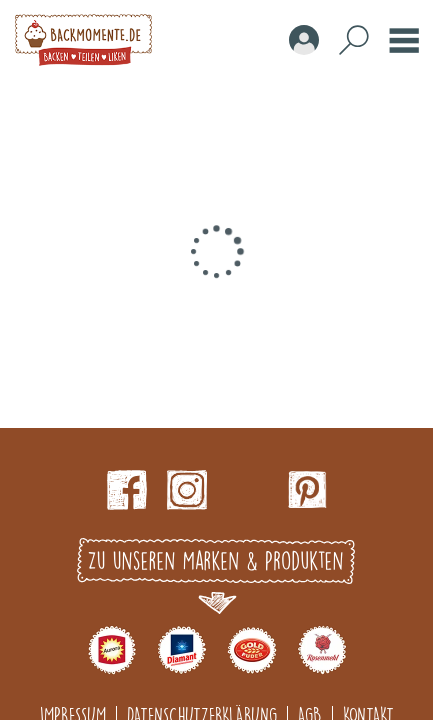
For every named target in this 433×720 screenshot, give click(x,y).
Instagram (187, 490)
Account (304, 40)
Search (354, 40)
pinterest (307, 490)
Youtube (247, 490)
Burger (404, 40)
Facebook (127, 490)
